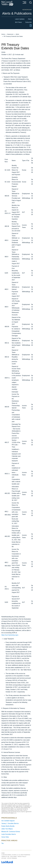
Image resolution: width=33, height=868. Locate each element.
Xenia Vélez (5, 837)
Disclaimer (13, 857)
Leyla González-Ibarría (9, 834)
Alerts (30, 19)
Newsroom (10, 34)
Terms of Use (5, 857)
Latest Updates (20, 19)
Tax (3, 843)
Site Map (4, 858)
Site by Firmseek (12, 858)
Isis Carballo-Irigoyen (8, 821)
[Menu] (24, 3)
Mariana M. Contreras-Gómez (11, 832)
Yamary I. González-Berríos (10, 823)
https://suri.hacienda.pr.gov (10, 635)
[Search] (30, 2)
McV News (18, 22)
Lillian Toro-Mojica (7, 829)
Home (3, 34)
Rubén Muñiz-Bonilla (8, 826)
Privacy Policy (22, 857)
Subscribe (28, 22)
